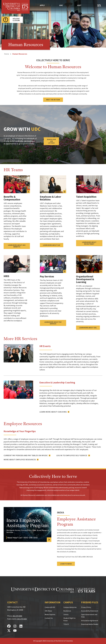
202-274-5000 (17, 616)
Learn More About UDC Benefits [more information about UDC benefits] (17, 246)
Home (7, 54)
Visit (79, 5)
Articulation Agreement (90, 621)
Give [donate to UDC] (61, 5)
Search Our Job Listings (51, 141)
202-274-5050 (22, 619)
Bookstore (67, 611)
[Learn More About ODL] (89, 264)
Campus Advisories (70, 607)
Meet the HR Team (53, 100)
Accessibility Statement (90, 611)
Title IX (66, 624)
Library (66, 615)
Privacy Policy (86, 607)
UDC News (48, 611)
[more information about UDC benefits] (17, 184)
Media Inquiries (50, 615)
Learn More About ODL (88, 328)
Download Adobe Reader (90, 624)
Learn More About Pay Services (53, 323)
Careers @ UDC (50, 607)
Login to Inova (66, 564)
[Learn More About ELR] (53, 184)
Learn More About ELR (52, 245)
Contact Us (49, 618)
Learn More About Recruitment (89, 243)
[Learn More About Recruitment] (89, 184)
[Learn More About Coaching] (54, 412)
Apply (42, 5)
